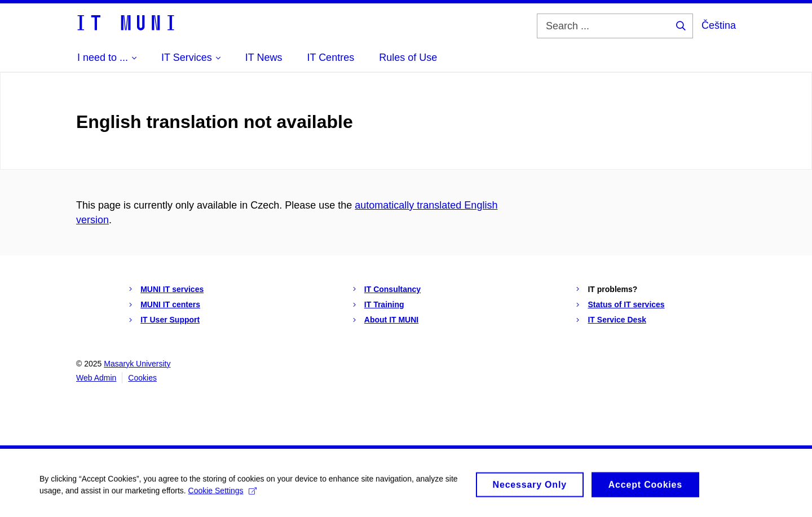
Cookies (142, 378)
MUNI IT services (172, 289)
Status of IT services (626, 304)
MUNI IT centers (170, 304)
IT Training (384, 304)
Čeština (719, 25)
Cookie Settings (222, 493)
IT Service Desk (617, 320)
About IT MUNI (391, 320)
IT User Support (170, 320)
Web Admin (96, 378)
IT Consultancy (392, 289)
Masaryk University (137, 364)
